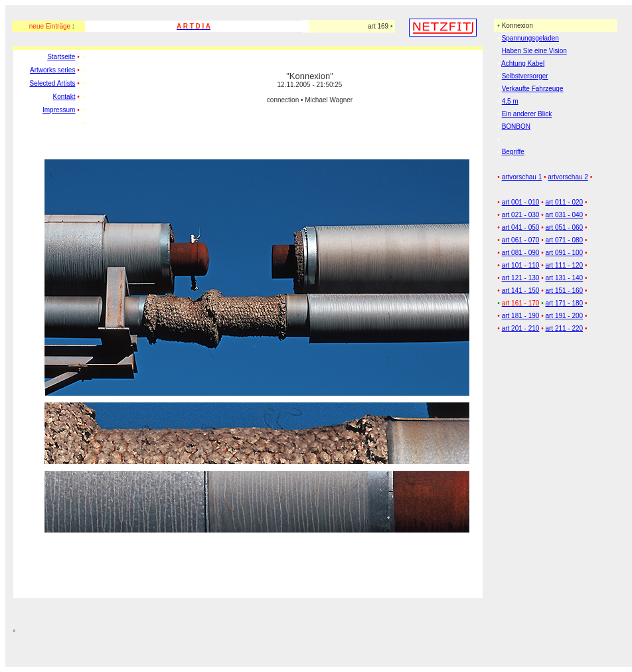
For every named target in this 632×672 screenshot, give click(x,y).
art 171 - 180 (564, 303)
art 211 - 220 (564, 328)
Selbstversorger (525, 76)
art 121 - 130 (521, 278)
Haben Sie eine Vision (534, 51)
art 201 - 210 (521, 328)
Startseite (61, 57)
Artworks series (52, 70)
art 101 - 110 (521, 265)
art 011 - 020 (564, 202)
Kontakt (64, 97)
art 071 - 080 (564, 240)
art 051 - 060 (564, 227)
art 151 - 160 (564, 291)
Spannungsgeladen (530, 38)
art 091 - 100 (564, 253)
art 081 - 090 (521, 253)
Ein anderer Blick (527, 114)
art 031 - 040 (564, 215)
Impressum (59, 110)
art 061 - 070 (521, 240)
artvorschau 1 (522, 177)
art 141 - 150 (521, 291)
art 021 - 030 (521, 215)
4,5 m (510, 101)
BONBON (516, 126)
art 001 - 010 (521, 202)
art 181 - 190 (521, 316)
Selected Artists (53, 83)
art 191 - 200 (564, 316)
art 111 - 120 (564, 265)
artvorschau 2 (568, 177)
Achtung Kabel (523, 63)
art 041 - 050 (521, 227)
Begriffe (513, 152)
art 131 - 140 (564, 278)
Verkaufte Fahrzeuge (533, 89)
